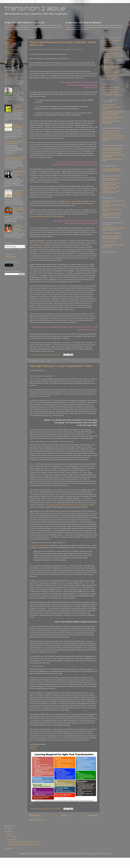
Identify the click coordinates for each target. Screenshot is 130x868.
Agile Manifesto (52, 432)
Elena (67, 25)
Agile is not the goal (108, 79)
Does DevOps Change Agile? (111, 217)
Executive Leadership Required (112, 53)
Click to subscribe (10, 257)
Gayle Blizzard (9, 46)
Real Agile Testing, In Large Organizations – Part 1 (19, 174)
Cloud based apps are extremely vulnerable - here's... (25, 842)
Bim (97, 854)
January (11, 839)
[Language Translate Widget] (15, 247)
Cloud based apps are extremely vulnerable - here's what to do (15, 158)
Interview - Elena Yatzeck (110, 90)
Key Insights (106, 45)
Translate (17, 249)
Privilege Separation (57, 216)
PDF (32, 803)
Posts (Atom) (42, 820)
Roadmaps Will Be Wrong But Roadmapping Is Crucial (111, 68)
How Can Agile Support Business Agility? (19, 210)
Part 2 (88, 583)
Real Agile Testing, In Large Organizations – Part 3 (111, 188)
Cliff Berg (33, 749)
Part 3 (43, 370)
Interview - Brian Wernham (110, 92)
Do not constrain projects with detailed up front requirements (18, 193)
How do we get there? (109, 105)
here (29, 29)
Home (64, 815)
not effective (79, 188)
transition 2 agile (35, 9)
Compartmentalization (37, 216)
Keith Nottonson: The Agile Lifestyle (113, 95)
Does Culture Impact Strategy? (112, 152)
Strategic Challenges (109, 43)
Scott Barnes (34, 746)
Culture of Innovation (109, 242)
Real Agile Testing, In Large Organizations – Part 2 (111, 184)
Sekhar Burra (9, 48)
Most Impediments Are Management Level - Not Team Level (113, 76)
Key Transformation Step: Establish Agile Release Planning (113, 118)
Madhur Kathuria (10, 25)
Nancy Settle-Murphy (11, 54)
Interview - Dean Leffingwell (111, 87)
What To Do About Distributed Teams (113, 136)
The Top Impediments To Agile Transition (18, 126)
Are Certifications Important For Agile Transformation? (14, 142)
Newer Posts (35, 815)
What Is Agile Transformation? (111, 40)
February (11, 836)
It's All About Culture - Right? (18, 226)
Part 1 (50, 400)
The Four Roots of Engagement (112, 233)
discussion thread (38, 546)
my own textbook (76, 201)
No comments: (56, 355)
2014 (9, 848)
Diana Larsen (9, 63)
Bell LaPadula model (37, 243)
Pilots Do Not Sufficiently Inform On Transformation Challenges (113, 72)
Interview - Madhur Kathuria (111, 134)
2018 (9, 829)
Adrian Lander (9, 52)
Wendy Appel (9, 40)
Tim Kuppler (8, 61)
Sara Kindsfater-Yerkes (12, 50)
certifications (89, 203)
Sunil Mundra (9, 65)
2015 (9, 834)
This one (72, 392)
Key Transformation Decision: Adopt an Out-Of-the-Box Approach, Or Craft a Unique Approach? (113, 113)
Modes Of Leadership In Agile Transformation (111, 122)
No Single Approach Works (110, 64)
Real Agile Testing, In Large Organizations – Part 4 (61, 366)
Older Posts (92, 815)
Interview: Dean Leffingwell (18, 89)
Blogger (109, 854)
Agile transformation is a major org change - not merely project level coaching (113, 49)
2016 (9, 831)
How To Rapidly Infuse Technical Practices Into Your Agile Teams (112, 149)
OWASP (67, 203)
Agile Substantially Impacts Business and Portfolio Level (113, 57)
